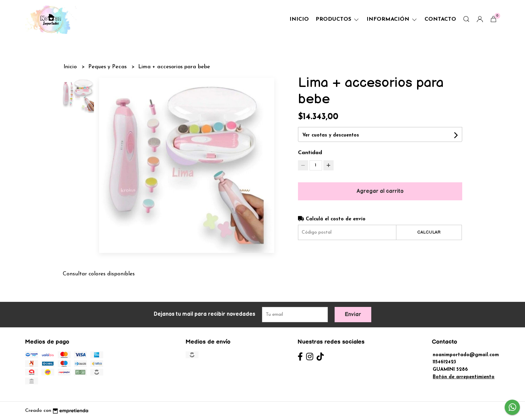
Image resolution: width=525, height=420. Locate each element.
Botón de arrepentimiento (464, 377)
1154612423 (444, 362)
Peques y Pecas (108, 67)
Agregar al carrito (380, 191)
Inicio (299, 19)
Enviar (353, 315)
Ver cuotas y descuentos (331, 135)
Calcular (429, 232)
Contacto (440, 19)
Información (392, 19)
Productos (338, 19)
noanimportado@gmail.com (466, 355)
